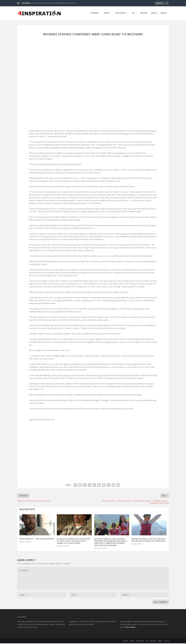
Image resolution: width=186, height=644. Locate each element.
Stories (94, 14)
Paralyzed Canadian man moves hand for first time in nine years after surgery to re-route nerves (74, 542)
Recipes (144, 14)
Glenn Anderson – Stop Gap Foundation (37, 539)
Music (154, 14)
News (107, 14)
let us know (130, 628)
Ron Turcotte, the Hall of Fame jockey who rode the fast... (54, 3)
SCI (133, 14)
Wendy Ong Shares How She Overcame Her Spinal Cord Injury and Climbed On (149, 540)
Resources (121, 14)
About (164, 14)
